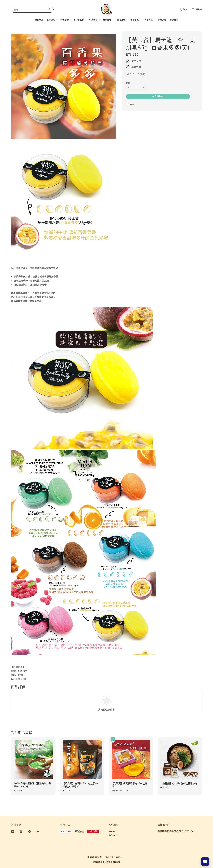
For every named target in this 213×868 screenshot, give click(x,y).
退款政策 (116, 862)
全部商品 (39, 20)
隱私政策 (106, 862)
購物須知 (162, 20)
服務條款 (97, 862)
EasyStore (121, 857)
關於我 (112, 832)
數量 (128, 83)
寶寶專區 (135, 20)
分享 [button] (130, 105)
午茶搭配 (93, 20)
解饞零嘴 (65, 20)
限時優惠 (51, 20)
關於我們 (174, 20)
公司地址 (113, 836)
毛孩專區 (148, 20)
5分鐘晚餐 (79, 20)
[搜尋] (49, 10)
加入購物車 (158, 96)
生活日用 (121, 20)
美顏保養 (107, 20)
